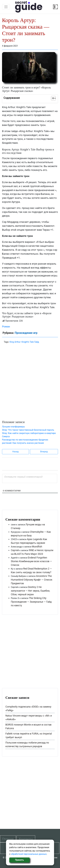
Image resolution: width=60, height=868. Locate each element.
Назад (16, 452)
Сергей (15, 550)
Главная (8, 839)
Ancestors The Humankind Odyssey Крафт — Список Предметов (32, 580)
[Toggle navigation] (6, 7)
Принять (19, 860)
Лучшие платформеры (13, 427)
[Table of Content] (53, 98)
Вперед (44, 452)
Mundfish (37, 547)
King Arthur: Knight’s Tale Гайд (24, 342)
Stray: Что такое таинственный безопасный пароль (28, 430)
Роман (6, 327)
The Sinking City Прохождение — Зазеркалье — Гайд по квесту (31, 602)
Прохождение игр (26, 333)
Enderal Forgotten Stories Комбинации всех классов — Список (31, 561)
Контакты (26, 839)
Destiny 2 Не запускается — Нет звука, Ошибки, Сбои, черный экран (30, 591)
